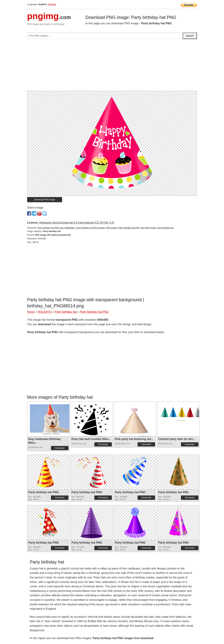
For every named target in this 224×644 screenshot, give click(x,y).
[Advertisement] (112, 66)
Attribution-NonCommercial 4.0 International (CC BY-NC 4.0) (77, 223)
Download (60, 448)
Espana (52, 4)
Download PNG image (45, 200)
